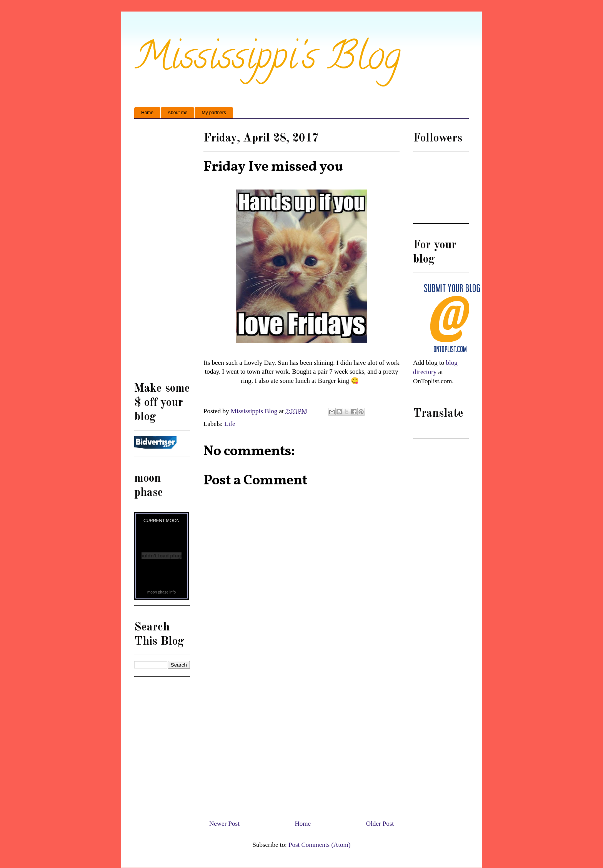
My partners (214, 113)
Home (147, 113)
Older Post (380, 824)
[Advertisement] (301, 741)
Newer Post (224, 824)
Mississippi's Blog (267, 60)
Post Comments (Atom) (320, 845)
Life (230, 424)
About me (177, 113)
